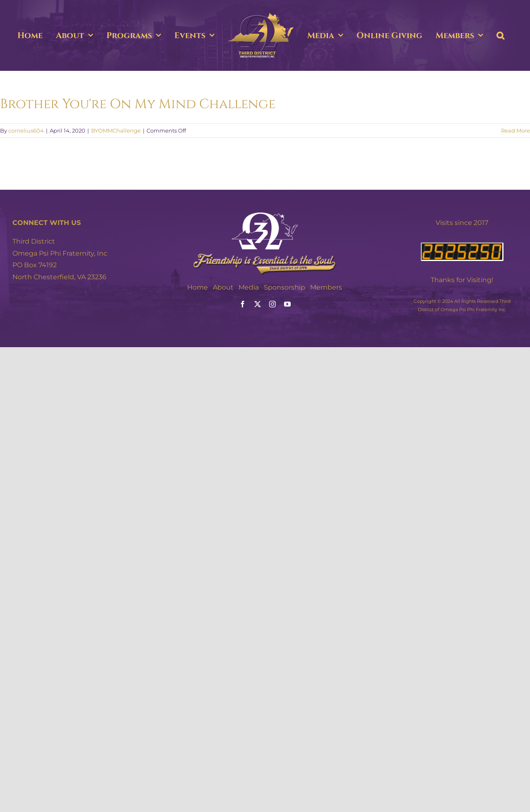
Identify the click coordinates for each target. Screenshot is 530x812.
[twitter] (258, 304)
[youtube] (287, 304)
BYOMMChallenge (116, 130)
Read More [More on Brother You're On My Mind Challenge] (516, 130)
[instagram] (272, 304)
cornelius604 (26, 130)
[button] (500, 36)
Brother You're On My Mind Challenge (138, 104)
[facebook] (243, 304)
